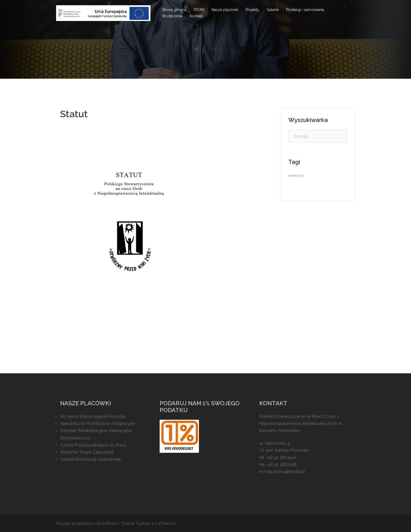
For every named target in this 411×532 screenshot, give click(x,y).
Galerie (273, 10)
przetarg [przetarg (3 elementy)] (296, 175)
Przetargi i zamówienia (305, 10)
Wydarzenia (172, 16)
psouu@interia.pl (289, 472)
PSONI (199, 10)
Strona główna (174, 10)
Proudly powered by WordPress (87, 523)
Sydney (144, 523)
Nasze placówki (225, 10)
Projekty (252, 10)
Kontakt (196, 16)
